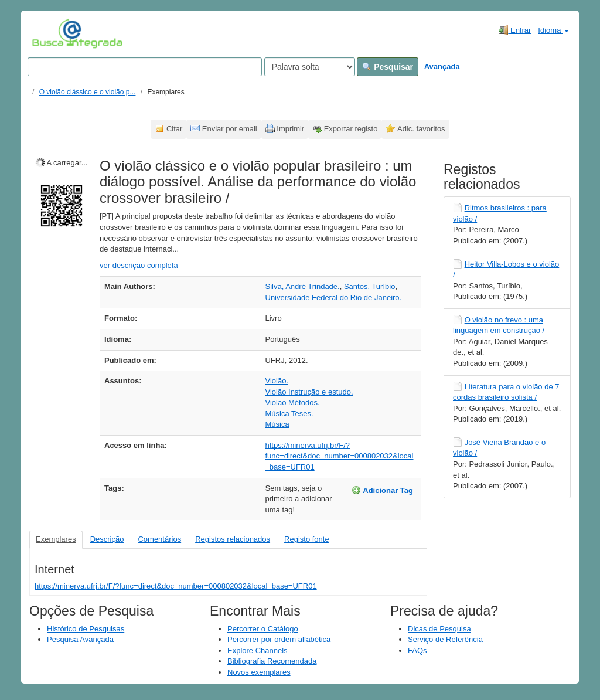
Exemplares (56, 539)
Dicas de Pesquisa (439, 629)
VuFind (50, 33)
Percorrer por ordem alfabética (279, 639)
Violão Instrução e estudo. (309, 392)
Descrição (107, 539)
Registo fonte (307, 539)
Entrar (515, 30)
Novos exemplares (259, 672)
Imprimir (290, 129)
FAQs (417, 650)
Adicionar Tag (382, 490)
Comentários (159, 539)
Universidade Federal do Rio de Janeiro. (334, 298)
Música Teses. (289, 414)
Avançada (442, 67)
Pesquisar (388, 67)
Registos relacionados (233, 539)
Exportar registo (351, 129)
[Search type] (310, 67)
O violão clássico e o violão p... (88, 92)
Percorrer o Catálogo (263, 629)
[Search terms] (145, 67)
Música (277, 424)
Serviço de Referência (445, 639)
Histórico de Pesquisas (86, 629)
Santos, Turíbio (369, 286)
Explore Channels (258, 650)
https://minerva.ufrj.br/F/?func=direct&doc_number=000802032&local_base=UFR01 (340, 456)
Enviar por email (230, 129)
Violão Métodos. (293, 402)
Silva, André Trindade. (303, 286)
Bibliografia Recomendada (272, 661)
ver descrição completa (139, 265)
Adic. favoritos (421, 129)
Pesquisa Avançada (80, 639)
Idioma (553, 30)
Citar (174, 129)
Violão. (277, 381)
